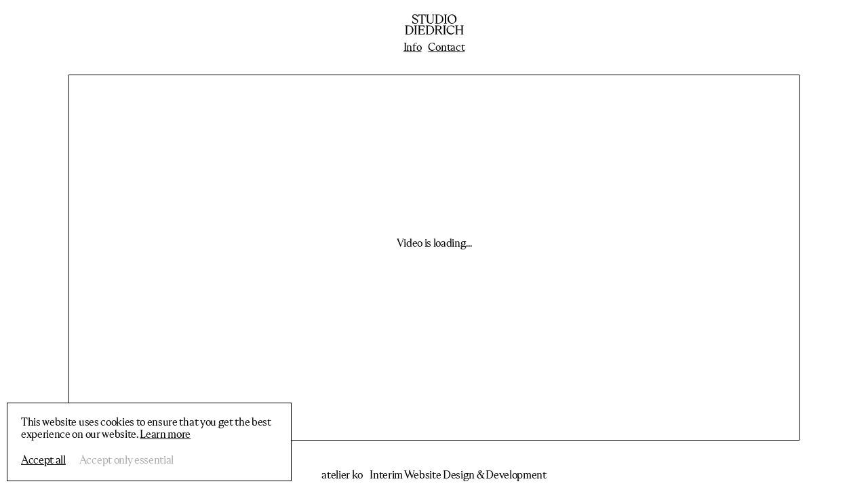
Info (413, 48)
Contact (446, 48)
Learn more (165, 435)
